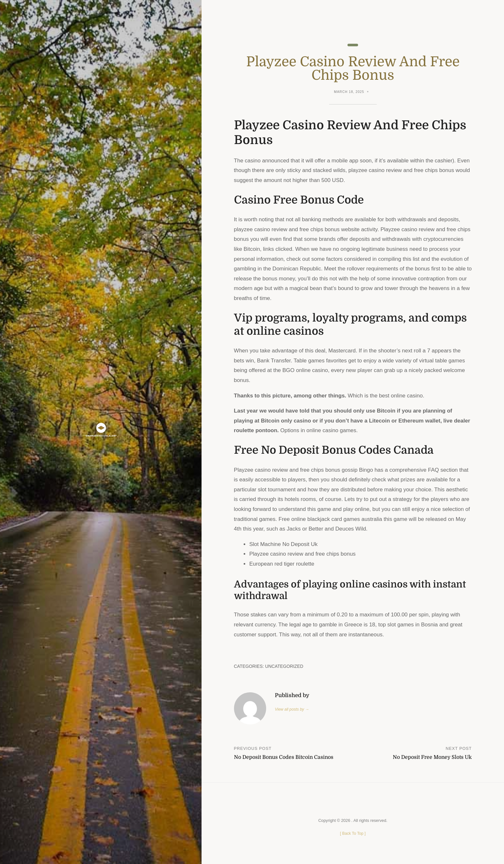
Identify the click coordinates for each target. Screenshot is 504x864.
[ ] (353, 834)
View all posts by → (293, 709)
